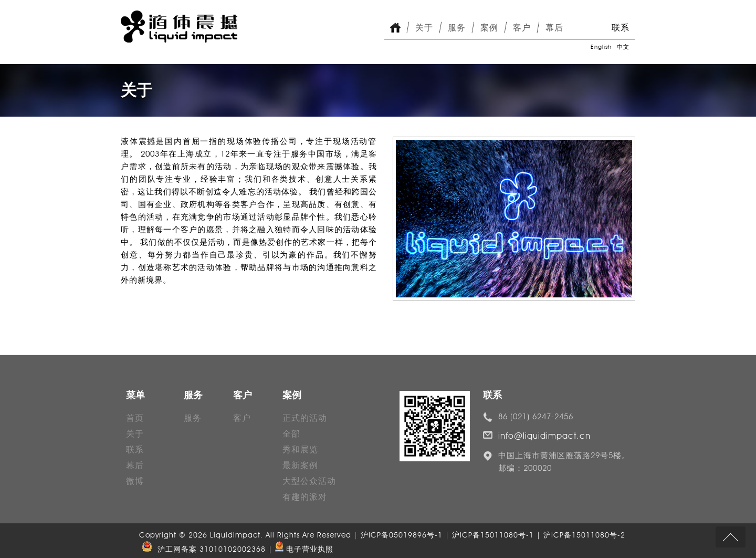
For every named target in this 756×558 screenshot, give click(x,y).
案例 (489, 28)
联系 (621, 28)
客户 (522, 28)
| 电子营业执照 (301, 549)
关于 (424, 28)
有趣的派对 (305, 497)
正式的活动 (305, 418)
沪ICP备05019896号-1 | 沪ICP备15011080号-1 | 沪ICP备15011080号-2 (493, 535)
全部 (291, 434)
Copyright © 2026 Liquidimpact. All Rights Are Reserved (246, 535)
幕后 (554, 28)
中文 (623, 47)
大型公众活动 (309, 481)
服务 (457, 28)
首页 (135, 418)
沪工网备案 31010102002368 (202, 549)
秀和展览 (300, 450)
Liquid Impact (179, 27)
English (601, 47)
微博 (135, 481)
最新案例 (300, 465)
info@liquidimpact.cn (544, 436)
